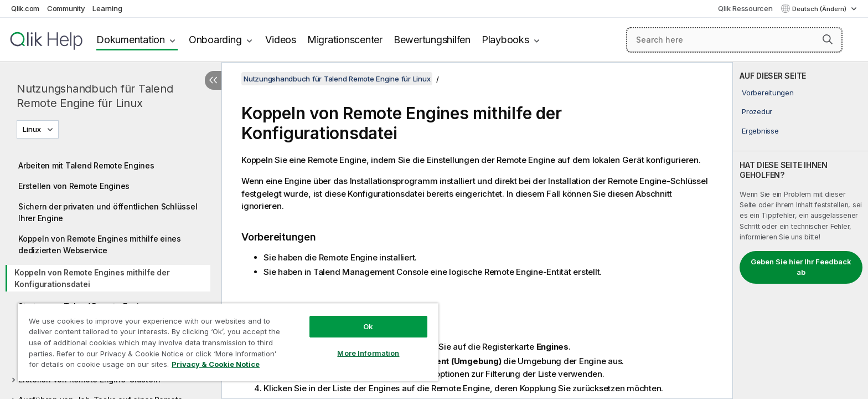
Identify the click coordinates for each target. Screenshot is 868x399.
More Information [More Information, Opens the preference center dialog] (368, 353)
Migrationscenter (345, 40)
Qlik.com (25, 8)
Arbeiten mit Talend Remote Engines (86, 165)
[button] (828, 39)
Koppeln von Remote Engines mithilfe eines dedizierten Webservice (100, 244)
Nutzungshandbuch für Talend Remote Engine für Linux (95, 96)
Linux (32, 129)
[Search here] (734, 40)
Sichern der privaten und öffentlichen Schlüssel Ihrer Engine (108, 212)
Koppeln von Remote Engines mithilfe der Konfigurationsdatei (92, 278)
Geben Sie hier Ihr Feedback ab (801, 267)
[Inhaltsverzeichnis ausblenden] (213, 80)
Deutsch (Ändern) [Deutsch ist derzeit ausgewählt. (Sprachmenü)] (820, 9)
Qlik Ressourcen (745, 8)
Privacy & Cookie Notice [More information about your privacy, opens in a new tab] (216, 364)
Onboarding (215, 40)
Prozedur (757, 111)
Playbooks (505, 40)
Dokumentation (131, 40)
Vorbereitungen (768, 93)
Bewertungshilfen (432, 40)
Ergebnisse (760, 131)
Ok (368, 326)
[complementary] (800, 231)
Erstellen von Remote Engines (74, 186)
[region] (228, 342)
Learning (107, 8)
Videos (281, 40)
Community (66, 8)
